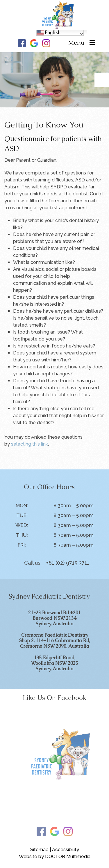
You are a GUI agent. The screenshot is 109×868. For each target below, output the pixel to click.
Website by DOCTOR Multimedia (55, 857)
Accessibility (66, 850)
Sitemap (39, 850)
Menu (76, 43)
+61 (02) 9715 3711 (68, 563)
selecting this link (30, 444)
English (49, 33)
